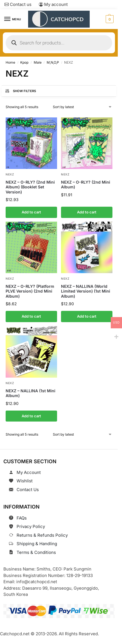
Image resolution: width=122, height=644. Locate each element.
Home (10, 62)
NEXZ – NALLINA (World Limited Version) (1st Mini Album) (86, 291)
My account (53, 4)
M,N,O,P (53, 62)
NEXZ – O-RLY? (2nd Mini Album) (86, 184)
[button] (109, 19)
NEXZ (10, 174)
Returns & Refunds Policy (42, 535)
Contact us (18, 4)
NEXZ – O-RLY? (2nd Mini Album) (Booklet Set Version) (30, 187)
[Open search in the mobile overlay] (59, 43)
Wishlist (25, 481)
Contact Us (28, 490)
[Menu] (13, 19)
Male (38, 62)
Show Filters (21, 91)
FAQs (22, 518)
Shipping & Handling (37, 544)
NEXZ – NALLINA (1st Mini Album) (30, 393)
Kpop (24, 62)
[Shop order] (83, 107)
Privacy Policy (31, 526)
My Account (29, 472)
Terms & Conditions (36, 552)
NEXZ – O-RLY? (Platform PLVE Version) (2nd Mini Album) (30, 291)
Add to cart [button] (31, 212)
